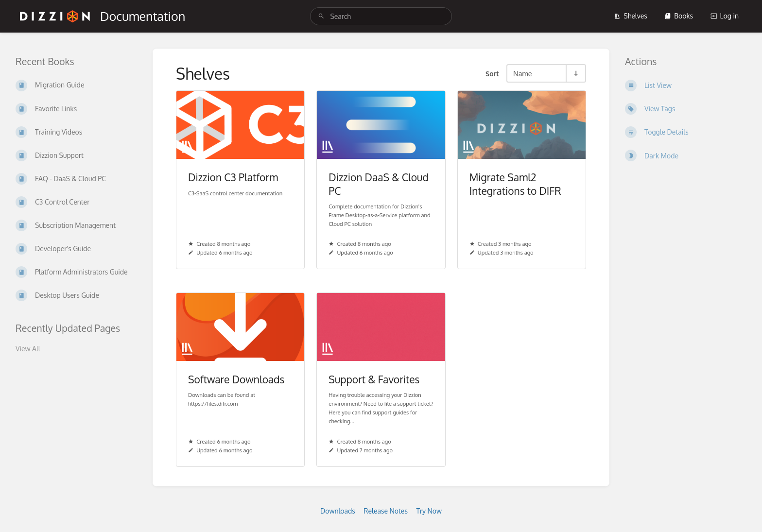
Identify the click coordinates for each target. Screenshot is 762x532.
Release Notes (386, 511)
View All (28, 349)
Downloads (338, 511)
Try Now (429, 511)
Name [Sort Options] (523, 73)
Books (679, 16)
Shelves (631, 16)
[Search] (321, 16)
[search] (381, 16)
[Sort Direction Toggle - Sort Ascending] (575, 73)
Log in (725, 16)
